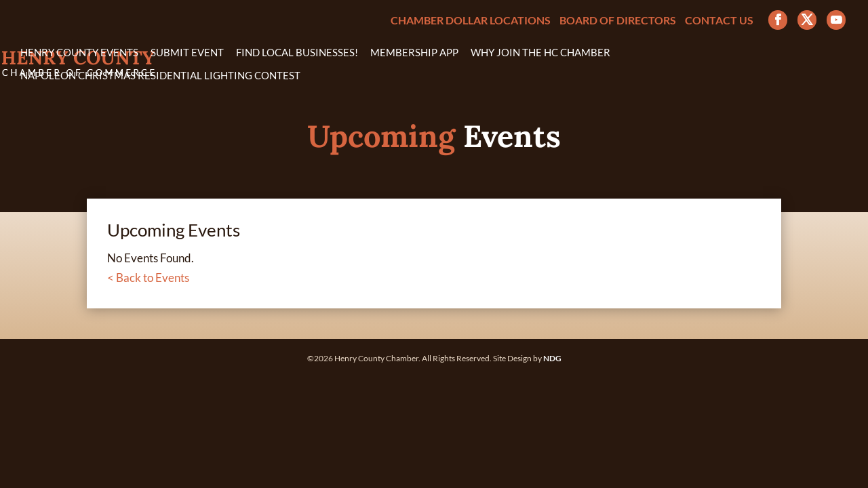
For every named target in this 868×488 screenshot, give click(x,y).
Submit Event (187, 53)
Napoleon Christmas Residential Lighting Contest (160, 76)
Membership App (414, 53)
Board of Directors (618, 21)
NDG (552, 358)
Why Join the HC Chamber (540, 53)
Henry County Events (79, 53)
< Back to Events (148, 278)
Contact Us (719, 21)
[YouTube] (836, 20)
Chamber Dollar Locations (471, 21)
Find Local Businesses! (297, 53)
